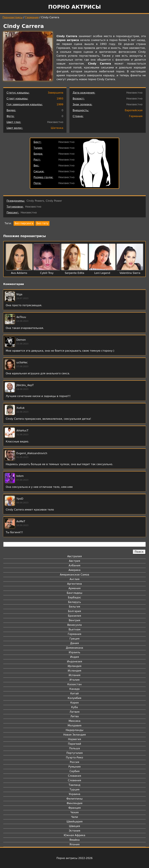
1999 (60, 104)
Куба (75, 707)
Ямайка (75, 840)
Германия (32, 17)
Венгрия (74, 620)
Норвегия (74, 739)
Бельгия (75, 607)
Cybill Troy (47, 273)
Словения (75, 780)
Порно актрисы (74, 7)
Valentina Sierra (130, 273)
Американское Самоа (74, 575)
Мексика (74, 721)
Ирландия (74, 666)
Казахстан (74, 684)
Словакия (74, 776)
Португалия (74, 753)
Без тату (42, 223)
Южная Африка (74, 835)
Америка (75, 570)
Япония (74, 844)
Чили (74, 817)
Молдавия (74, 726)
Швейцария (74, 822)
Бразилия (74, 616)
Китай (74, 694)
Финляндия (74, 803)
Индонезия (74, 661)
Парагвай (74, 744)
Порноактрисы (13, 17)
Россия (74, 762)
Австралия (75, 556)
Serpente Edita (75, 273)
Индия (74, 657)
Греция (75, 639)
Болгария (74, 611)
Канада (74, 689)
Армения (74, 588)
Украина (74, 794)
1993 (60, 99)
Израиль (75, 652)
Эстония (74, 831)
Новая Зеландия (74, 735)
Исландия (74, 671)
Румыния (74, 767)
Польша (74, 748)
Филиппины (74, 799)
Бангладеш (74, 593)
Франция (74, 808)
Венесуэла (74, 625)
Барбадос (74, 597)
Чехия (74, 812)
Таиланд (74, 785)
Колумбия (75, 698)
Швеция (74, 826)
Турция (74, 790)
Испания (74, 675)
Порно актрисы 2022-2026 (74, 858)
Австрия (75, 561)
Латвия (75, 712)
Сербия (74, 771)
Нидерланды (74, 730)
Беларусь (75, 602)
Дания (75, 643)
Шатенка (57, 128)
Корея (75, 703)
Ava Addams (19, 273)
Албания (74, 565)
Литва (75, 716)
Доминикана (74, 648)
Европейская (134, 110)
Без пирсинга (24, 223)
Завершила (56, 93)
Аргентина (74, 584)
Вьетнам (74, 629)
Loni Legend (102, 273)
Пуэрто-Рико (75, 758)
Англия (74, 579)
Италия (74, 680)
